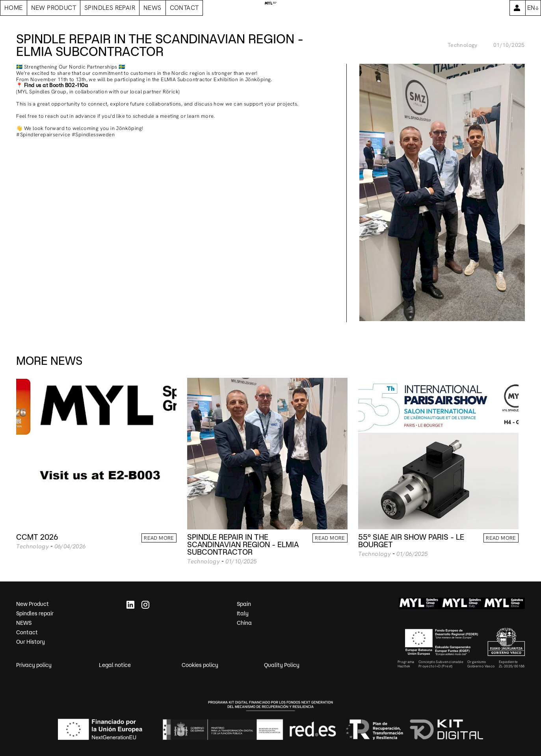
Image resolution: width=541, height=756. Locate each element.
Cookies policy (200, 665)
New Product (33, 604)
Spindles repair (35, 613)
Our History (31, 642)
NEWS (24, 623)
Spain (244, 604)
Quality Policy (282, 665)
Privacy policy (34, 665)
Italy (243, 613)
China (244, 623)
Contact (27, 632)
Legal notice (115, 665)
